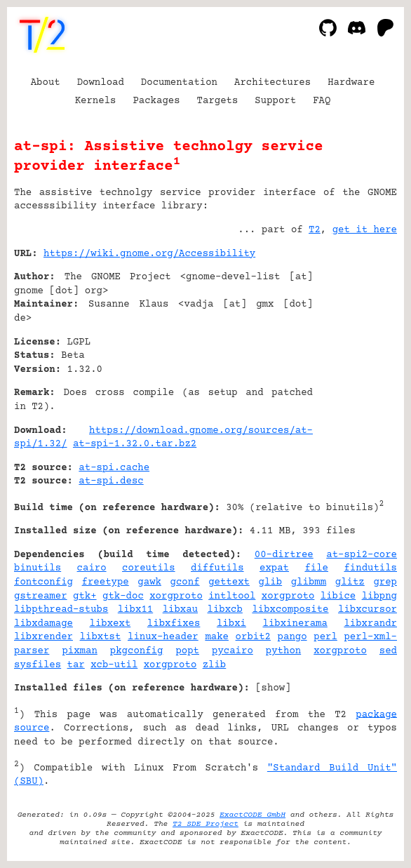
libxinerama (295, 624)
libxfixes (174, 624)
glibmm (309, 582)
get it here (365, 230)
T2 (315, 230)
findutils (370, 568)
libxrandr (370, 624)
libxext (110, 624)
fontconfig (43, 582)
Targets (218, 101)
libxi (231, 624)
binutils (38, 568)
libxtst (101, 637)
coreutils (149, 568)
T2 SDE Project (205, 824)
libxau (180, 610)
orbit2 (253, 637)
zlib (215, 665)
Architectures (272, 83)
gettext (229, 582)
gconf (185, 582)
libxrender (43, 637)
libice (338, 596)
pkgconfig (137, 651)
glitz (350, 582)
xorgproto (176, 596)
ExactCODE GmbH (252, 815)
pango (292, 637)
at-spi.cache (114, 468)
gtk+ (85, 596)
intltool (232, 596)
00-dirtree (284, 555)
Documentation (179, 83)
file (316, 568)
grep (385, 582)
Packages (156, 101)
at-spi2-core (362, 555)
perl (325, 637)
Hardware (351, 83)
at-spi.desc (111, 481)
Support (275, 101)
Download (101, 83)
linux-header (163, 637)
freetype (106, 582)
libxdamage (43, 624)
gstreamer (41, 596)
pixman (79, 651)
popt (187, 651)
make (217, 637)
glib (271, 582)
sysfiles (38, 665)
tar (76, 665)
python (283, 651)
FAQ (322, 101)
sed (388, 651)
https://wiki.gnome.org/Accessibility (149, 254)
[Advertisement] (355, 339)
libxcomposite (290, 610)
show (274, 688)
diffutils (217, 568)
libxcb (225, 610)
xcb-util (114, 665)
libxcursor (368, 610)
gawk (149, 582)
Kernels (96, 101)
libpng (379, 596)
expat (274, 568)
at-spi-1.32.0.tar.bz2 (135, 444)
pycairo (233, 651)
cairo (92, 568)
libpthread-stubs (61, 610)
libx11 (135, 610)
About (46, 83)
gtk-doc (123, 596)
